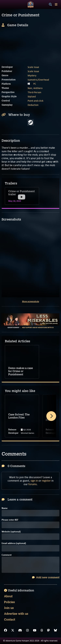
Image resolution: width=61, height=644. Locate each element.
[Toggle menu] (56, 4)
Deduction (33, 105)
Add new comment (46, 577)
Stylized (32, 96)
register (46, 481)
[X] (13, 630)
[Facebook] (6, 630)
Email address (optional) (14, 543)
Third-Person (34, 92)
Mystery (32, 75)
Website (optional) (11, 532)
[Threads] (42, 630)
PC (35, 84)
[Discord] (20, 630)
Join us (9, 608)
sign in (34, 481)
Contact (10, 620)
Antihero (38, 88)
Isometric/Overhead (38, 80)
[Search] (50, 5)
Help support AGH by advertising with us (38, 328)
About (8, 596)
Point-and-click (35, 101)
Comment (7, 555)
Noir (30, 88)
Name (5, 508)
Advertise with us (16, 614)
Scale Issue (33, 67)
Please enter (10, 520)
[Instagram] (27, 630)
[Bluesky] (55, 630)
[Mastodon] (48, 630)
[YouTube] (35, 630)
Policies (9, 602)
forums (33, 484)
